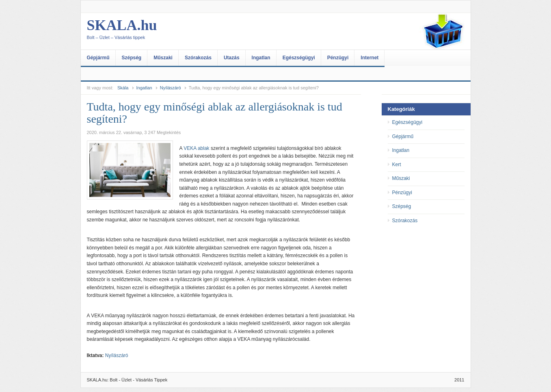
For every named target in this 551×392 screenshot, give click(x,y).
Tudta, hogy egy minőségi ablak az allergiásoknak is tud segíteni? (215, 113)
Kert (397, 165)
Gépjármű (98, 58)
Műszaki (163, 58)
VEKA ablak (196, 148)
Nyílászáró (171, 88)
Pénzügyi (338, 58)
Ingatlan (261, 58)
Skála (123, 88)
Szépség (132, 58)
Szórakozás (198, 58)
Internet (369, 58)
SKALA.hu (168, 31)
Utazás (232, 58)
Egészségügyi (299, 58)
